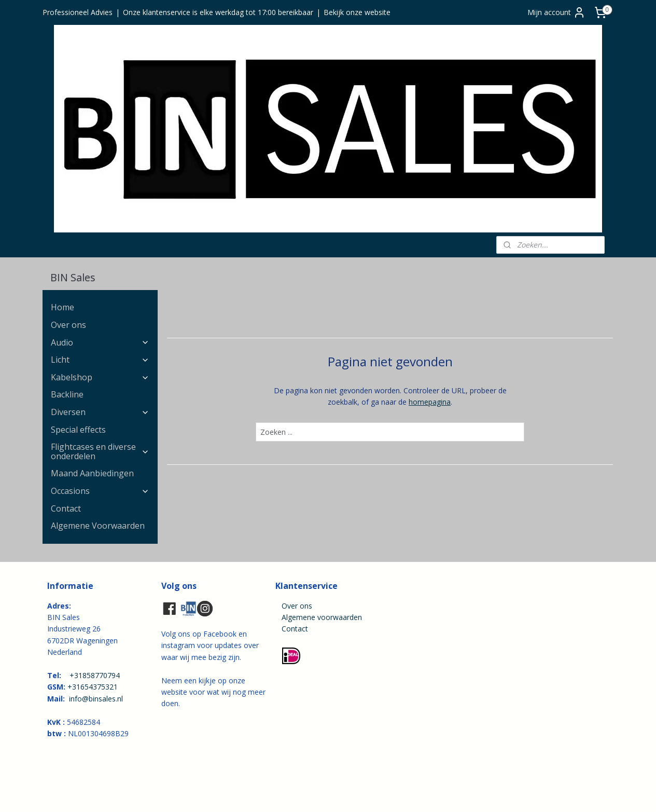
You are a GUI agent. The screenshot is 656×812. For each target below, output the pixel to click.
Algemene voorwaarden (322, 617)
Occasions (100, 491)
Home (62, 307)
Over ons (68, 325)
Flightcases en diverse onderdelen (100, 451)
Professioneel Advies (78, 12)
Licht (100, 360)
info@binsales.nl (96, 699)
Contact (66, 508)
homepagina (430, 402)
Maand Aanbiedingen (92, 473)
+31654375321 (93, 687)
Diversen (100, 412)
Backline (67, 394)
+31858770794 (95, 675)
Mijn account (556, 12)
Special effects (78, 430)
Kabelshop (100, 377)
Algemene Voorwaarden (98, 526)
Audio (100, 342)
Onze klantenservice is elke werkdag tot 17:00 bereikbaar (218, 12)
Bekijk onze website (357, 12)
